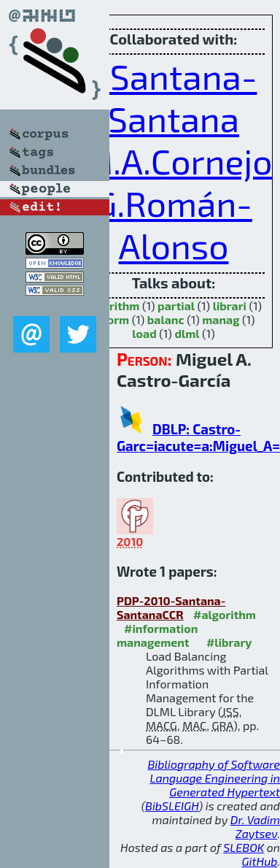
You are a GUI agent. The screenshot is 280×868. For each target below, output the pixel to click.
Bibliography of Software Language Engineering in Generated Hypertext (214, 778)
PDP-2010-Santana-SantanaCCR (171, 607)
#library (229, 642)
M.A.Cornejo (178, 161)
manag (221, 319)
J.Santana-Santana (174, 97)
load (144, 333)
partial (176, 306)
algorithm (113, 306)
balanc (166, 319)
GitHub (260, 861)
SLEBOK (244, 847)
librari (230, 306)
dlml (187, 333)
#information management (157, 635)
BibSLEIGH (172, 806)
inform (110, 319)
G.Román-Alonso (174, 224)
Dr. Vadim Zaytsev (255, 826)
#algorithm (225, 614)
